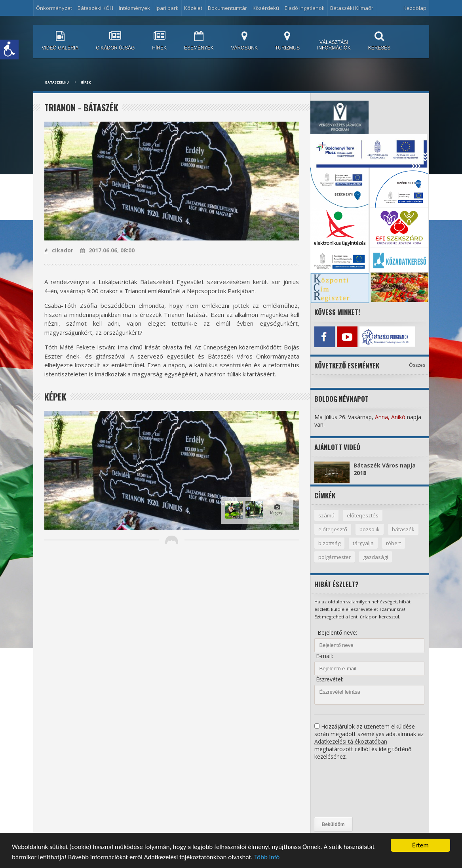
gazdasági (375, 557)
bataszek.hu (57, 82)
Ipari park (167, 8)
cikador (59, 250)
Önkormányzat (54, 8)
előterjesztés (363, 515)
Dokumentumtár (227, 8)
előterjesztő (333, 529)
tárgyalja (363, 543)
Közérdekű (266, 8)
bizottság (329, 543)
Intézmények (134, 8)
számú (326, 515)
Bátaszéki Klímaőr (352, 8)
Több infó (267, 858)
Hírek (86, 82)
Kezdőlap (415, 8)
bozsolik (370, 529)
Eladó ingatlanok (305, 8)
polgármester (335, 557)
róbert (394, 543)
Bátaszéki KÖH (95, 8)
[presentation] (347, 789)
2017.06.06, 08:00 (107, 250)
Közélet (193, 8)
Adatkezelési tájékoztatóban (351, 741)
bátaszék (403, 529)
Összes (417, 365)
